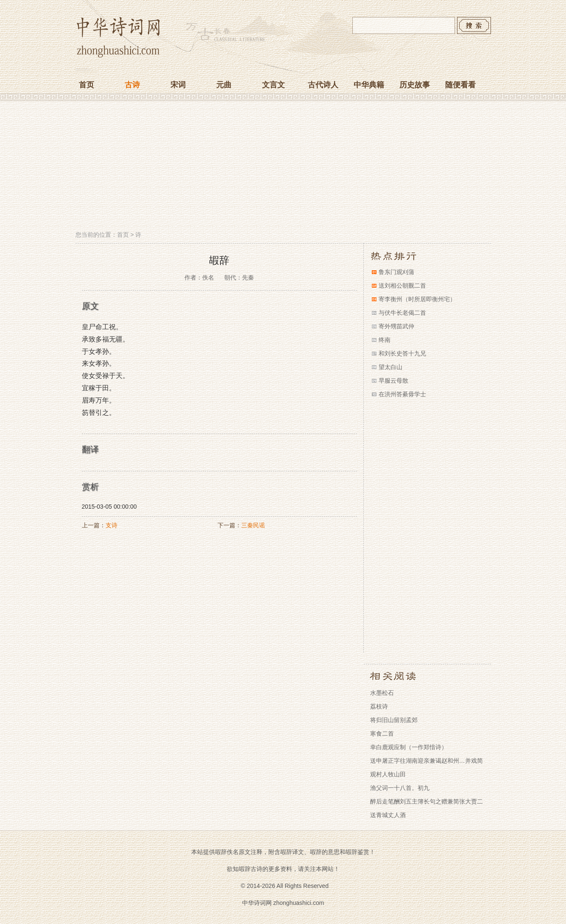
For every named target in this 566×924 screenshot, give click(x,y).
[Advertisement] (283, 167)
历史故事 (415, 85)
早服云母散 (393, 381)
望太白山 (390, 367)
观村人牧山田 (388, 774)
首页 (86, 85)
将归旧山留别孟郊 (394, 720)
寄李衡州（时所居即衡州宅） (417, 299)
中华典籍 (369, 85)
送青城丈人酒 (388, 815)
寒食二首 (382, 734)
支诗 (112, 525)
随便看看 (460, 85)
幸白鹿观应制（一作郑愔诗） (409, 747)
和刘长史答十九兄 (402, 353)
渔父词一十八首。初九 (400, 788)
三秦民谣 (253, 525)
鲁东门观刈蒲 (396, 272)
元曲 (224, 85)
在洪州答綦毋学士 (402, 394)
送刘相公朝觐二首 (402, 286)
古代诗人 (323, 85)
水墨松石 (382, 693)
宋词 (178, 85)
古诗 (132, 85)
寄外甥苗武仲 (396, 326)
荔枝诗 (379, 706)
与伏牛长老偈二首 (402, 313)
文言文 (273, 85)
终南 (385, 340)
